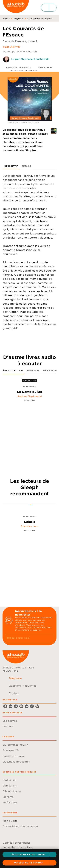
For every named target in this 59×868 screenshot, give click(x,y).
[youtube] (21, 706)
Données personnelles (16, 843)
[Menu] (49, 8)
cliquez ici (35, 630)
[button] (29, 855)
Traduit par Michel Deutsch (20, 51)
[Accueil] (16, 7)
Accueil (6, 19)
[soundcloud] (11, 706)
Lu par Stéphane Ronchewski (30, 59)
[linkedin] (27, 706)
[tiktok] (32, 706)
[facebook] (5, 706)
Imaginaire (19, 19)
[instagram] (16, 706)
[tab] (11, 166)
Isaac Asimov (11, 47)
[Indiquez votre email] (26, 638)
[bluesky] (37, 706)
